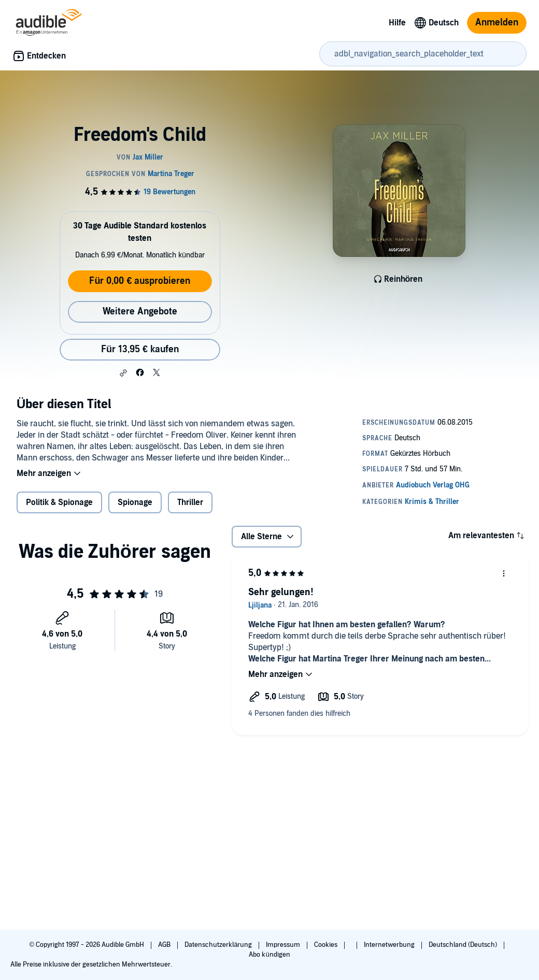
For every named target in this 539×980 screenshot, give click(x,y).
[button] (123, 373)
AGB (165, 945)
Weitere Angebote (140, 312)
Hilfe (397, 23)
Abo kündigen (269, 955)
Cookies (327, 945)
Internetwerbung (390, 945)
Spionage (135, 502)
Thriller (190, 502)
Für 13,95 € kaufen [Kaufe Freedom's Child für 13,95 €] (140, 349)
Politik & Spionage (59, 502)
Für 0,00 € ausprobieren (140, 281)
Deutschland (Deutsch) (464, 945)
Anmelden (497, 23)
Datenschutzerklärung (219, 945)
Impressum (284, 945)
